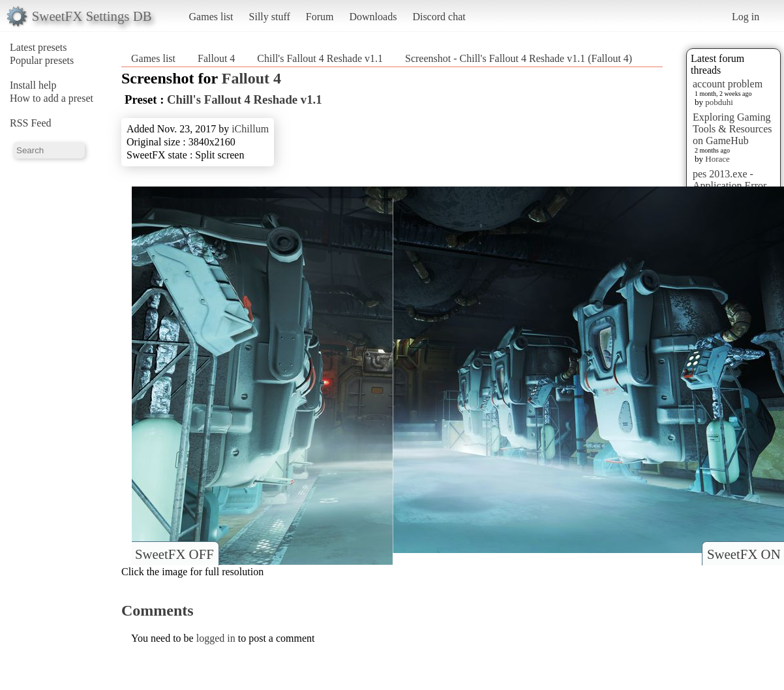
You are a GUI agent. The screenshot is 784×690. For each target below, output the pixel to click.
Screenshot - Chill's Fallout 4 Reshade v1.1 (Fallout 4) (519, 58)
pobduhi (719, 102)
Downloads (373, 17)
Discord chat (439, 17)
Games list (211, 17)
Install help (33, 85)
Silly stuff (270, 17)
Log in (746, 17)
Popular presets (42, 60)
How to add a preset (52, 98)
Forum (320, 17)
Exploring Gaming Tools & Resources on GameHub (732, 129)
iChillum (250, 129)
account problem (728, 84)
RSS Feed (31, 123)
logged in (216, 638)
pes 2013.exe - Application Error (730, 180)
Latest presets (38, 47)
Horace (717, 159)
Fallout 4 (216, 58)
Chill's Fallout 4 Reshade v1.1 (320, 58)
